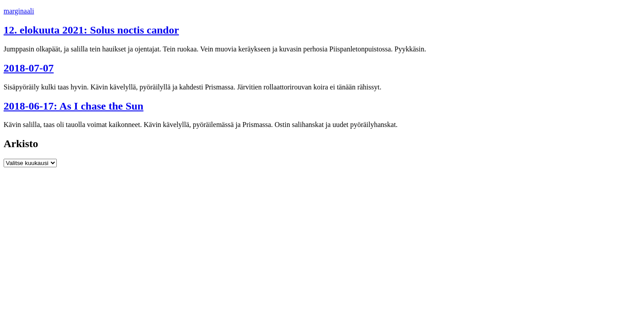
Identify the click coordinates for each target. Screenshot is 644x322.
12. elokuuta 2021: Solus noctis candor (91, 30)
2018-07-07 (29, 68)
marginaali (19, 11)
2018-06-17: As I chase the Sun (74, 106)
